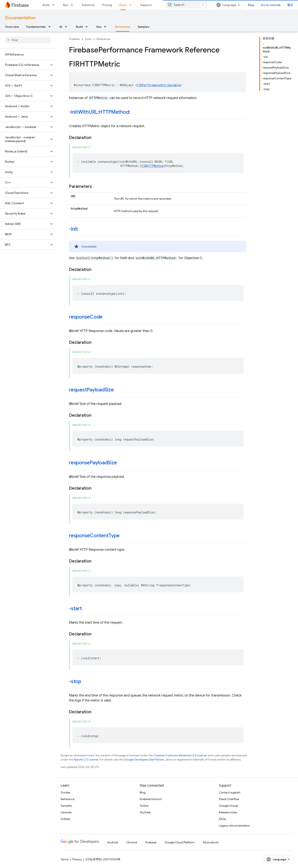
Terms (65, 859)
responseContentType (94, 536)
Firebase (74, 39)
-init (73, 229)
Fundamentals (36, 27)
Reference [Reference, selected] (123, 27)
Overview (12, 27)
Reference (103, 39)
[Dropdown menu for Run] (73, 5)
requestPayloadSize (91, 390)
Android (113, 842)
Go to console (271, 5)
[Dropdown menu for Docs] (132, 5)
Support (146, 5)
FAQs (222, 819)
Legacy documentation (234, 826)
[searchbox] (28, 40)
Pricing (107, 5)
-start (75, 608)
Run (66, 5)
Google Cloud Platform (180, 842)
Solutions (88, 5)
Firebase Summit (151, 799)
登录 (290, 5)
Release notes (228, 812)
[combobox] (186, 5)
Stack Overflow (229, 799)
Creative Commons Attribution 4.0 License (180, 755)
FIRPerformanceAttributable (159, 85)
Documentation (20, 18)
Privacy (77, 859)
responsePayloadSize (93, 463)
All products (211, 842)
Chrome (132, 842)
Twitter (144, 806)
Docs (88, 39)
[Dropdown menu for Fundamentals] (51, 27)
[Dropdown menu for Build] (54, 5)
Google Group (228, 806)
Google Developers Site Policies (144, 760)
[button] (25, 65)
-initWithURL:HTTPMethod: (100, 112)
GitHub (65, 819)
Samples (144, 27)
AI (61, 27)
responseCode (86, 317)
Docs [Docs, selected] (123, 5)
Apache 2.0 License (86, 760)
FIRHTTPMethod (153, 166)
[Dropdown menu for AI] (67, 27)
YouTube (145, 812)
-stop (75, 681)
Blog (251, 5)
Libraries (66, 812)
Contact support (230, 792)
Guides (65, 792)
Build (46, 5)
